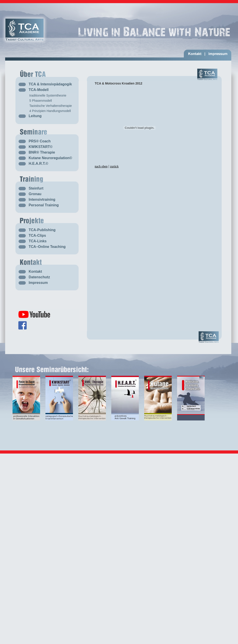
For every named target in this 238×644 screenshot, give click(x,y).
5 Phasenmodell (41, 101)
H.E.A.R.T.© (38, 164)
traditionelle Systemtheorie (48, 95)
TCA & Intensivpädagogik (50, 84)
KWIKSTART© (41, 147)
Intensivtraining (42, 200)
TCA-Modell (39, 90)
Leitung (35, 116)
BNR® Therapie (42, 152)
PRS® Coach (40, 141)
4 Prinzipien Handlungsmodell (50, 111)
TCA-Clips (37, 235)
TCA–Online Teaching (47, 247)
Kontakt (35, 271)
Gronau (35, 194)
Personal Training (44, 205)
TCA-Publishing (42, 230)
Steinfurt (36, 188)
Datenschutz (39, 277)
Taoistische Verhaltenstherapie (51, 106)
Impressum (38, 283)
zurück (114, 166)
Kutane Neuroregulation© (50, 158)
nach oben (101, 166)
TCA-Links (38, 241)
